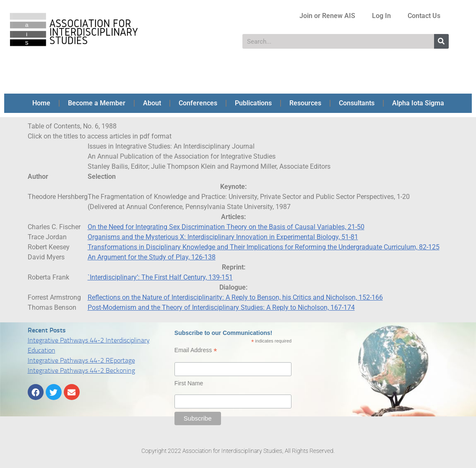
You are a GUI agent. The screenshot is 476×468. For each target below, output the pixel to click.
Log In (381, 16)
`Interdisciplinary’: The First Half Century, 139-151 (160, 277)
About (152, 103)
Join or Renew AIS (327, 16)
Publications (253, 103)
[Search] (441, 41)
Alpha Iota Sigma (418, 103)
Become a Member (97, 103)
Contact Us (424, 16)
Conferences (198, 103)
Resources (305, 103)
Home (41, 103)
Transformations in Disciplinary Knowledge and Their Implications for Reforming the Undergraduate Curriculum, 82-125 (264, 247)
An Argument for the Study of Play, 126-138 (152, 257)
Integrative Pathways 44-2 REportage (81, 360)
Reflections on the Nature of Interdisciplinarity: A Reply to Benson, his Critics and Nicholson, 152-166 (235, 297)
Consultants (357, 103)
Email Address (196, 350)
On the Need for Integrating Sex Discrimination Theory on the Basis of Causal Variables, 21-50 (226, 227)
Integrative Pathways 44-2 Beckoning (81, 370)
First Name (189, 383)
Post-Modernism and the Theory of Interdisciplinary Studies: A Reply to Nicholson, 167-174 (221, 307)
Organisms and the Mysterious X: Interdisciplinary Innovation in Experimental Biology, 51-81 (223, 237)
